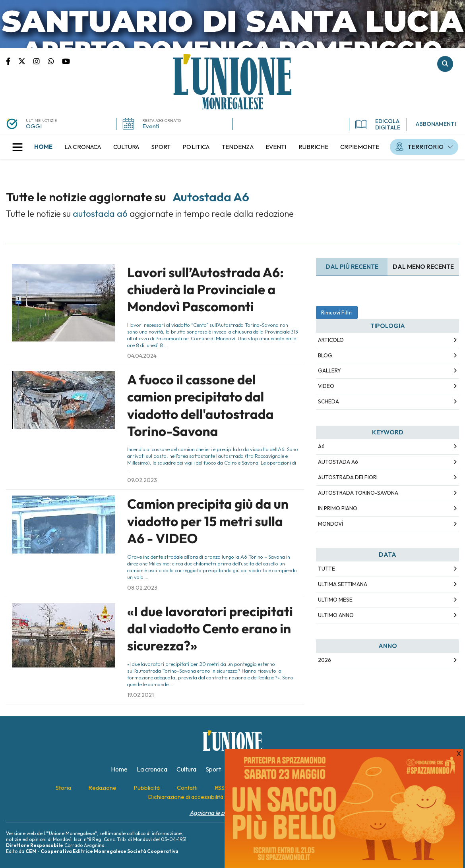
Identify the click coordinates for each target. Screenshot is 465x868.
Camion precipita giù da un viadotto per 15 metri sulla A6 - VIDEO (208, 521)
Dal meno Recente (423, 267)
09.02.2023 (142, 480)
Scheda (328, 401)
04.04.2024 (142, 356)
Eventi (151, 126)
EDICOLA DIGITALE (378, 124)
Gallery (329, 370)
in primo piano (338, 508)
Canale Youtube (66, 61)
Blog (325, 355)
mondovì (330, 524)
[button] (17, 147)
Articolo (331, 340)
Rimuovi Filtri (337, 312)
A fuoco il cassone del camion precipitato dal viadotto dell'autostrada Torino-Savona (201, 405)
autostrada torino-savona (358, 493)
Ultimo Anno (336, 615)
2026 (325, 660)
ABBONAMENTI (436, 124)
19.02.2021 (140, 695)
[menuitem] (43, 147)
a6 (321, 446)
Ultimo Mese (335, 600)
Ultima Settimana (343, 584)
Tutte (326, 569)
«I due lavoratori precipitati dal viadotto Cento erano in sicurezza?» (210, 629)
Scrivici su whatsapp (55, 61)
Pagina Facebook (12, 61)
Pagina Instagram (41, 61)
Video (326, 386)
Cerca (445, 64)
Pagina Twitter (26, 61)
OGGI (34, 126)
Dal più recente (352, 267)
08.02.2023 (142, 588)
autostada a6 (338, 462)
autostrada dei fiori (348, 477)
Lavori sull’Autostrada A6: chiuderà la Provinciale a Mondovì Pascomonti (205, 290)
